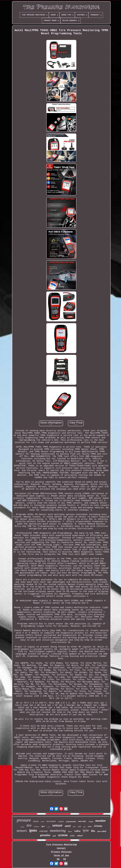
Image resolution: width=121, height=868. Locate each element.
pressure (24, 820)
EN (58, 859)
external (43, 831)
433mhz (98, 826)
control (61, 821)
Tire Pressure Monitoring (61, 845)
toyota (36, 821)
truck (49, 827)
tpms (33, 830)
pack (74, 827)
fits (93, 831)
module (22, 827)
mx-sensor (51, 821)
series (43, 822)
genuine (45, 835)
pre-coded (102, 831)
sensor (57, 825)
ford (84, 827)
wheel (80, 836)
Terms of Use (61, 856)
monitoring (58, 831)
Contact (61, 848)
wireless (36, 827)
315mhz (91, 822)
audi (80, 826)
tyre (86, 830)
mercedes (82, 821)
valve (77, 831)
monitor (101, 821)
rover (90, 827)
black (70, 832)
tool (54, 836)
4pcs (43, 826)
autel (68, 826)
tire (29, 825)
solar (72, 836)
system (63, 835)
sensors (22, 831)
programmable (71, 822)
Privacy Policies (61, 852)
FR (65, 859)
